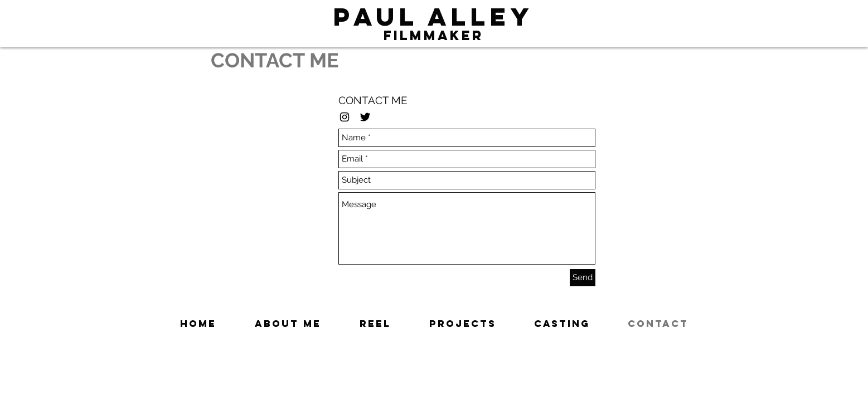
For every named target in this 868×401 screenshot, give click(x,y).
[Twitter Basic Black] (365, 117)
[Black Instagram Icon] (345, 117)
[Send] (583, 278)
